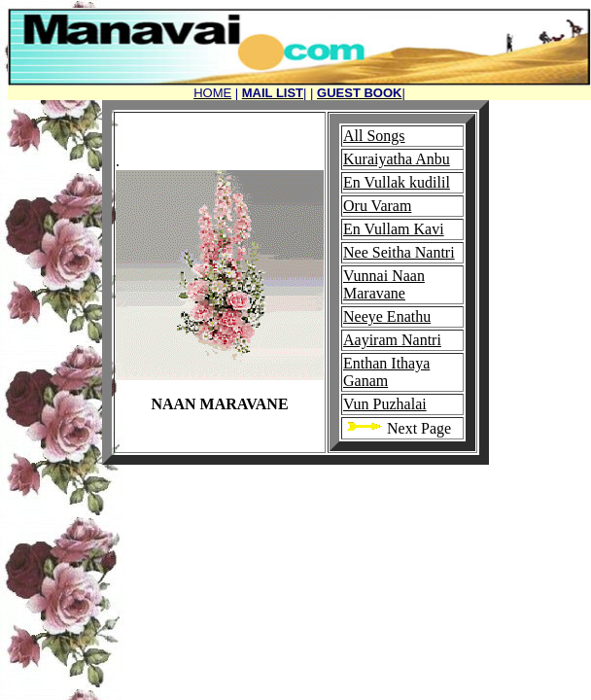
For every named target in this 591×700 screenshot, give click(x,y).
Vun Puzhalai (385, 404)
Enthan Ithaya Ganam (386, 372)
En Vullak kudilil (397, 182)
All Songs (374, 136)
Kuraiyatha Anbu (397, 159)
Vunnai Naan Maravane (384, 284)
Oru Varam (377, 206)
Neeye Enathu (387, 316)
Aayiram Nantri (392, 340)
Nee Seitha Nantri (399, 252)
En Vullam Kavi (394, 229)
